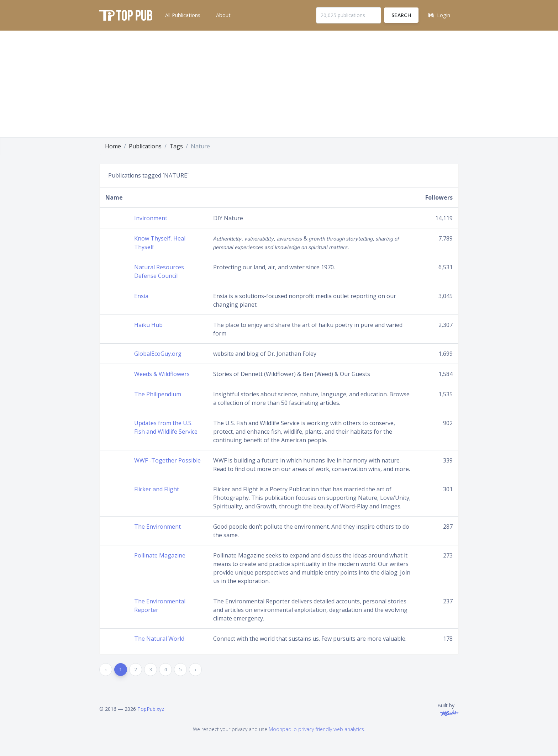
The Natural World (159, 639)
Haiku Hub (148, 325)
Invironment (151, 218)
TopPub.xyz (151, 709)
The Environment (157, 527)
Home (113, 146)
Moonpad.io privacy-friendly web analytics (316, 729)
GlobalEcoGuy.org (158, 354)
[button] (182, 15)
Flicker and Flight (157, 489)
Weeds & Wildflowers (162, 374)
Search (401, 15)
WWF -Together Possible (167, 460)
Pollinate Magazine (160, 555)
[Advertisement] (279, 84)
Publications (145, 146)
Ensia (141, 296)
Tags (176, 146)
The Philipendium (158, 394)
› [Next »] (195, 669)
